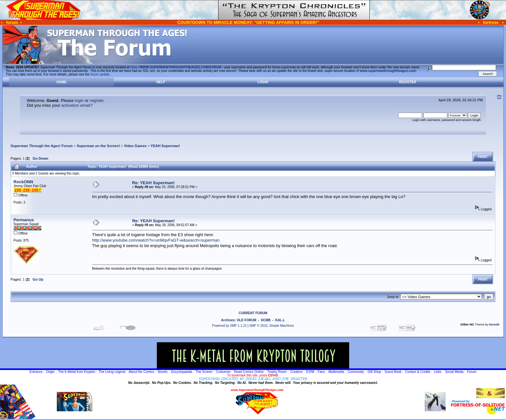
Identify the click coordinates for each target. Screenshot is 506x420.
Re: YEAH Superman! (153, 183)
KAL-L (280, 320)
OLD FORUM (246, 320)
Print (483, 157)
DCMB (266, 320)
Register (407, 82)
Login (263, 82)
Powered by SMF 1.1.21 (229, 326)
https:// (176, 67)
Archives (228, 320)
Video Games (135, 146)
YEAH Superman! (165, 146)
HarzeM (494, 325)
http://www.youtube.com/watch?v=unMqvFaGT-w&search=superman (156, 240)
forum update (100, 74)
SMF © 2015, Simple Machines (272, 326)
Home (61, 82)
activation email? (77, 105)
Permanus (24, 220)
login (79, 100)
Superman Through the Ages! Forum (42, 146)
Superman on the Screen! (98, 146)
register (97, 100)
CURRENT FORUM (253, 313)
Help (161, 82)
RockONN (23, 182)
